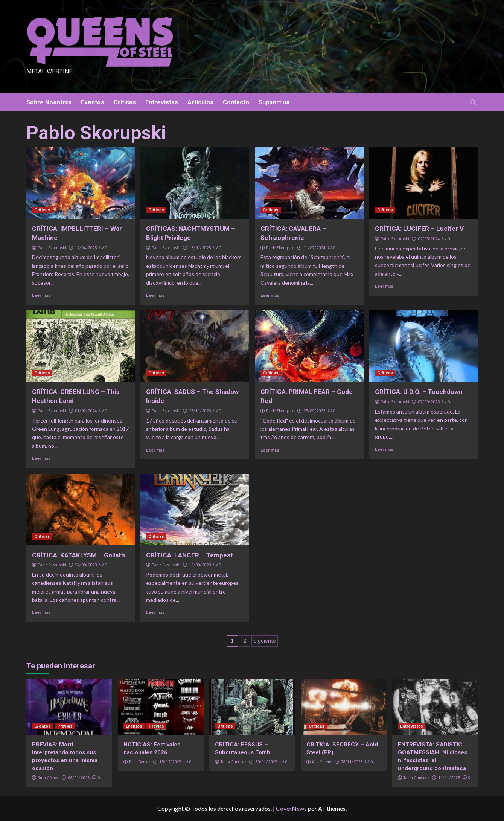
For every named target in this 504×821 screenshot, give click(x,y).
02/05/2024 (429, 239)
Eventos (93, 102)
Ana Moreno (322, 762)
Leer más (41, 295)
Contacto (236, 102)
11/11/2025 (449, 778)
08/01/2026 (79, 778)
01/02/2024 (86, 411)
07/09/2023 (429, 402)
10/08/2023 (200, 565)
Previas (65, 726)
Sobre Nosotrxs (49, 102)
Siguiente (265, 641)
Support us (274, 102)
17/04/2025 (86, 248)
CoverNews (291, 808)
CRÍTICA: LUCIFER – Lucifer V (419, 229)
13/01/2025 (200, 248)
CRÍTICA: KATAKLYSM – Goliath (78, 555)
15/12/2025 (170, 762)
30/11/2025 (266, 762)
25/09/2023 (314, 411)
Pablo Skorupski (52, 248)
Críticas (125, 102)
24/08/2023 (86, 565)
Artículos (200, 102)
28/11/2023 (200, 411)
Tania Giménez (234, 762)
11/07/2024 (314, 248)
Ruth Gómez (48, 778)
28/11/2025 (352, 762)
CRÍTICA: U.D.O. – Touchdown (419, 392)
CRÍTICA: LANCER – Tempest (190, 555)
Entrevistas (162, 102)
